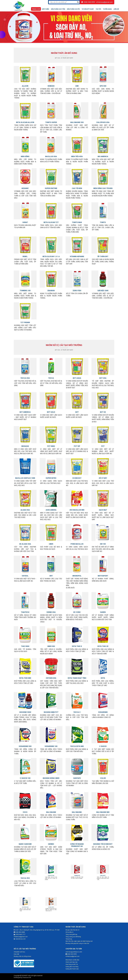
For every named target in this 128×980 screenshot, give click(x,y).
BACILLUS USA (51, 155)
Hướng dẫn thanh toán (72, 969)
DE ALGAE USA (25, 542)
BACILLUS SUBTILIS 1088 (25, 476)
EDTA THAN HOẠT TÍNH (77, 676)
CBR (77, 86)
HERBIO (51, 842)
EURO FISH (77, 289)
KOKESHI (51, 86)
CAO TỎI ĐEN (77, 187)
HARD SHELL (103, 875)
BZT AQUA (77, 376)
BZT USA (103, 376)
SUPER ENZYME (51, 187)
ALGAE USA (25, 508)
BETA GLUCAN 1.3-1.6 (51, 255)
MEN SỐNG (25, 155)
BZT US (103, 411)
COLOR (103, 776)
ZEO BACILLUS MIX (77, 508)
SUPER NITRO (51, 476)
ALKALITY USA (51, 875)
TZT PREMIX (25, 321)
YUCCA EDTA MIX (77, 743)
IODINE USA (51, 610)
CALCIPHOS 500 (25, 907)
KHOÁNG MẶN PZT (51, 710)
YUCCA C (77, 710)
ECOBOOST (77, 476)
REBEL (25, 255)
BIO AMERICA (103, 155)
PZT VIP (77, 444)
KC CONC (77, 610)
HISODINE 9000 (25, 710)
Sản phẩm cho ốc (73, 9)
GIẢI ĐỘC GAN (103, 289)
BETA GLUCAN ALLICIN (25, 121)
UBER (51, 541)
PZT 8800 (51, 444)
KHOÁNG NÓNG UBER (51, 776)
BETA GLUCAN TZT (51, 221)
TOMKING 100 (25, 289)
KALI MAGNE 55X (77, 121)
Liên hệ (116, 9)
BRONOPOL (77, 574)
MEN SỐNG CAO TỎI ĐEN (103, 187)
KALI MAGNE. (77, 809)
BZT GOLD (51, 411)
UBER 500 (51, 644)
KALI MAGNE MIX (103, 809)
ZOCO (25, 809)
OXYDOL (25, 574)
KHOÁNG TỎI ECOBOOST (103, 842)
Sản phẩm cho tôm (58, 9)
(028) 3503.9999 (89, 2)
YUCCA (51, 376)
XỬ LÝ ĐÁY (103, 476)
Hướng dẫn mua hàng (72, 967)
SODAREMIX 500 (25, 743)
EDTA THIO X (77, 644)
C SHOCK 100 (25, 776)
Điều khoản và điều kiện (72, 960)
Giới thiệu (45, 9)
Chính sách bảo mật (72, 962)
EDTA (103, 676)
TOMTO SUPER (51, 121)
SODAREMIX (103, 710)
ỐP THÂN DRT (103, 255)
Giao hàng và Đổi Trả (72, 964)
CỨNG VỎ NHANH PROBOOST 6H (77, 842)
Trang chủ (36, 9)
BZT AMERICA (25, 411)
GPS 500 (103, 86)
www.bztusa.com (20, 939)
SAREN (103, 610)
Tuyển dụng (107, 9)
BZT (77, 411)
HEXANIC (25, 187)
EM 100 (103, 541)
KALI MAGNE (51, 809)
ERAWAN (51, 289)
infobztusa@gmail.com (104, 2)
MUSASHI (25, 444)
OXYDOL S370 (51, 907)
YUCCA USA (25, 376)
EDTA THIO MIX (25, 676)
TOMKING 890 (77, 875)
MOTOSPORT (103, 574)
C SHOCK (103, 743)
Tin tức (98, 9)
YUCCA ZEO (25, 875)
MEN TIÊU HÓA (77, 155)
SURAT (25, 221)
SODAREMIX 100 (51, 743)
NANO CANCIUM (25, 842)
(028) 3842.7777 (20, 934)
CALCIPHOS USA (103, 121)
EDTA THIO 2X (103, 644)
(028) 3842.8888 (19, 932)
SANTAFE (77, 776)
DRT (51, 574)
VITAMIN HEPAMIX (77, 255)
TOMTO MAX (77, 221)
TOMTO (103, 221)
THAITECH (25, 610)
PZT (103, 444)
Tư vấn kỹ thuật (88, 9)
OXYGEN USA (51, 676)
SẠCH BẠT (103, 508)
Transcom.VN (27, 977)
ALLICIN (25, 86)
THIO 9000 (25, 644)
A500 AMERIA (51, 508)
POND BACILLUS (77, 541)
